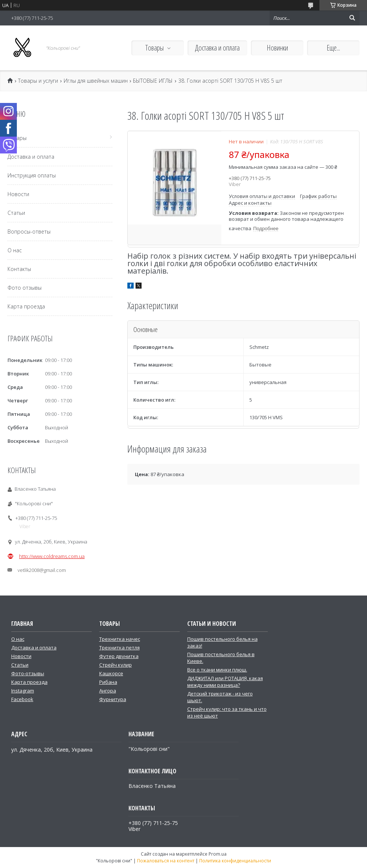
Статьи (16, 213)
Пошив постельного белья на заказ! (222, 642)
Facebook (22, 699)
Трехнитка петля (119, 648)
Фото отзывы (25, 288)
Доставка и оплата (217, 48)
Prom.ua (218, 854)
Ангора (108, 691)
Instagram (23, 691)
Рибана (108, 682)
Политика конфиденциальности (235, 861)
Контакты (19, 269)
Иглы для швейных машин (96, 81)
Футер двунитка (119, 656)
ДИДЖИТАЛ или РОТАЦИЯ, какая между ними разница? (225, 682)
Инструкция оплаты (32, 175)
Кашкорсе (111, 673)
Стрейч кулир (116, 665)
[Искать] (352, 18)
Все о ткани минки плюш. (217, 670)
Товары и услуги (38, 81)
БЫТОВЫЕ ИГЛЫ (153, 81)
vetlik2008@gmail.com (42, 570)
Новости (18, 194)
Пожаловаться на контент (166, 861)
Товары (154, 48)
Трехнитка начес (120, 639)
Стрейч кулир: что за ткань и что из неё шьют (227, 712)
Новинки (277, 48)
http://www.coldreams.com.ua (52, 556)
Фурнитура (113, 699)
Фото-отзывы (28, 673)
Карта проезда (26, 306)
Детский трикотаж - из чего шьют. (220, 697)
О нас (15, 250)
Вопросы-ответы (29, 232)
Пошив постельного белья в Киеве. (221, 658)
